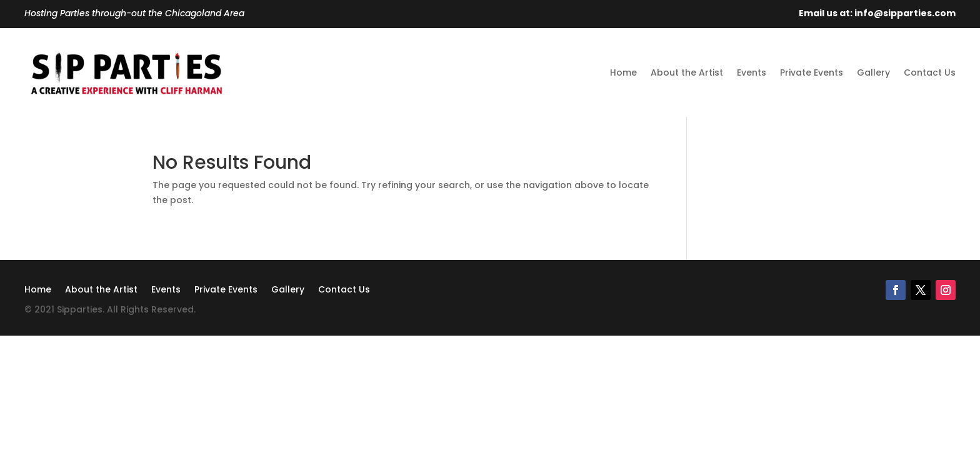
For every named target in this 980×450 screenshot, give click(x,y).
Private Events (812, 72)
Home (623, 72)
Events (752, 72)
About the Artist (687, 72)
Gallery (873, 72)
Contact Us (930, 72)
